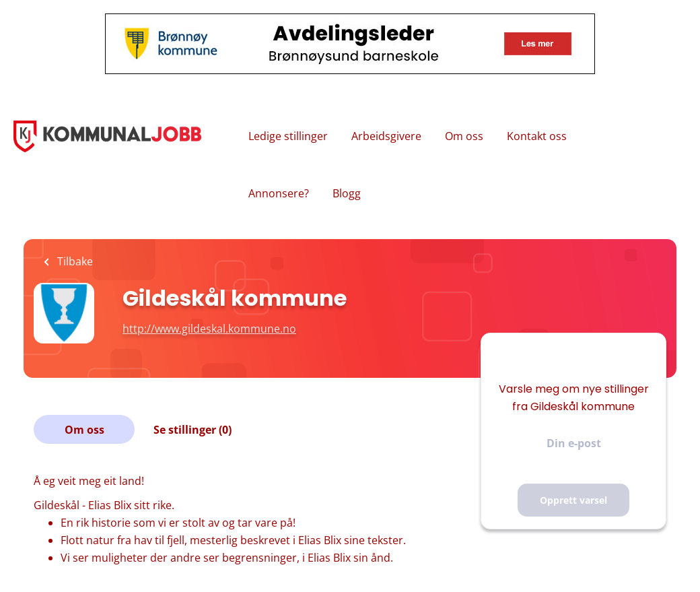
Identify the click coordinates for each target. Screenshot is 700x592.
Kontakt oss (537, 136)
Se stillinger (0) (193, 430)
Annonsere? (279, 193)
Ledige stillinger (288, 136)
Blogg (347, 193)
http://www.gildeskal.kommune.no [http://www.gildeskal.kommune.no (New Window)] (209, 329)
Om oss (464, 136)
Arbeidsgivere (386, 136)
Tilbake (74, 261)
